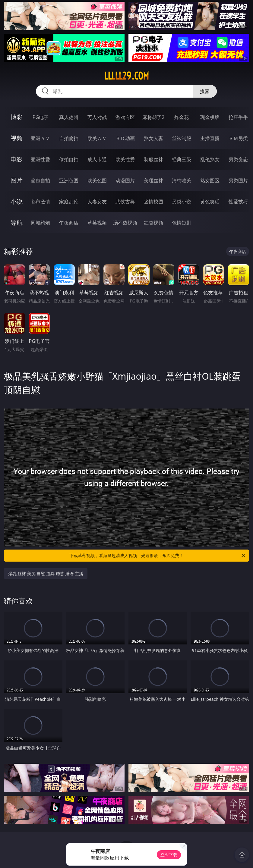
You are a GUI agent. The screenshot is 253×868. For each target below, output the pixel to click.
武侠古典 (125, 202)
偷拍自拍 (69, 159)
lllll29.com (126, 76)
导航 (17, 222)
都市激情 (40, 202)
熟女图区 (210, 180)
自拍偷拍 (69, 138)
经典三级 (182, 159)
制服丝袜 (153, 159)
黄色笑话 (210, 202)
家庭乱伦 (69, 202)
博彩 (17, 117)
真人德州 (69, 117)
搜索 (205, 91)
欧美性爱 (125, 159)
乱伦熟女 (210, 159)
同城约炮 (40, 223)
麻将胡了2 (153, 117)
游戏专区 (125, 117)
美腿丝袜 (153, 180)
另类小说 (182, 202)
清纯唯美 (182, 180)
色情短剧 (182, 223)
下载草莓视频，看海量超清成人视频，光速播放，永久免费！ (158, 556)
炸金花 (182, 117)
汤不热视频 (125, 223)
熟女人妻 (153, 138)
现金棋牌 (210, 117)
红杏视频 (153, 223)
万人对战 (97, 117)
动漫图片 (125, 180)
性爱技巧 (238, 202)
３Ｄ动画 (125, 138)
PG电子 (41, 117)
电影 (17, 159)
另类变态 (238, 159)
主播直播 (210, 138)
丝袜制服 (182, 138)
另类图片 (238, 180)
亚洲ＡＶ (40, 138)
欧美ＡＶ (97, 138)
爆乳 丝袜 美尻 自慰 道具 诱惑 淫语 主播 (46, 573)
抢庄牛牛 (238, 117)
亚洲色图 (69, 180)
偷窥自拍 (40, 180)
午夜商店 (69, 223)
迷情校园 (153, 202)
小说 (17, 201)
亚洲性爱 (40, 159)
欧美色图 (97, 180)
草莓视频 (97, 223)
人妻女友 (97, 202)
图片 (17, 180)
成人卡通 (97, 159)
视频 (17, 138)
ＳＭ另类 (238, 138)
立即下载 (169, 855)
